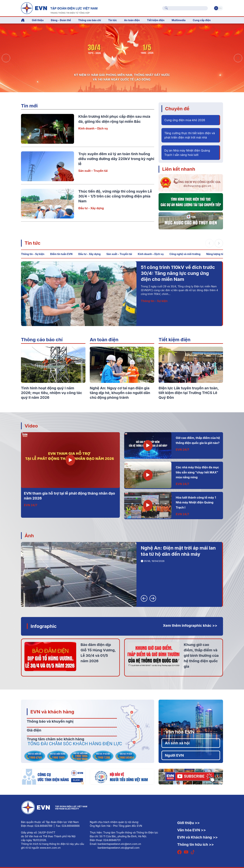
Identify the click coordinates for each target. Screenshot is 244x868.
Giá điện (34, 730)
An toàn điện (104, 340)
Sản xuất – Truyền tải (93, 171)
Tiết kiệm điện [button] (156, 20)
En (220, 8)
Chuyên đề (177, 109)
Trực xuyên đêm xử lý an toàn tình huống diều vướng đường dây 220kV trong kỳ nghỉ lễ (116, 159)
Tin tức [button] (113, 20)
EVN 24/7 (31, 505)
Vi (216, 8)
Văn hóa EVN (180, 732)
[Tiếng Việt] (59, 8)
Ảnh (29, 536)
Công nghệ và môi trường (185, 254)
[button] (238, 58)
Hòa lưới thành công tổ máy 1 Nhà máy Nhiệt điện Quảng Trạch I (196, 502)
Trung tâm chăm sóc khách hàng (55, 739)
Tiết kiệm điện (174, 340)
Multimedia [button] (179, 20)
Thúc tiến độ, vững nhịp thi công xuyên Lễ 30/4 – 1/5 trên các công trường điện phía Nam (115, 196)
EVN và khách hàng (52, 712)
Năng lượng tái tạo (217, 254)
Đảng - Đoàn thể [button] (61, 20)
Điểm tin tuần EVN (61, 254)
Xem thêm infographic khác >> (190, 626)
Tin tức (32, 243)
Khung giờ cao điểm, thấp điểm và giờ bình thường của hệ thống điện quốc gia (201, 656)
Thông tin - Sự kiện (33, 254)
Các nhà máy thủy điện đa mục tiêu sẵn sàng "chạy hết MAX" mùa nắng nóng (197, 472)
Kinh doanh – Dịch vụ (93, 128)
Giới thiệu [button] (38, 20)
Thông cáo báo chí (90, 20)
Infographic (44, 626)
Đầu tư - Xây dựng (91, 208)
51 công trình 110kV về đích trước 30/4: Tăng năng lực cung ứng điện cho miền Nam (178, 273)
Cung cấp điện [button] (202, 20)
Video (31, 426)
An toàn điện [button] (132, 20)
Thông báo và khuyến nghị (50, 721)
